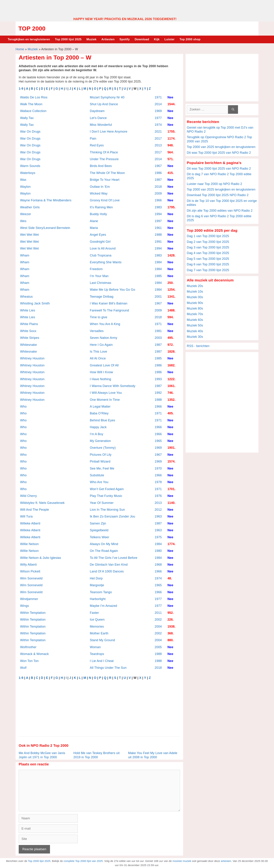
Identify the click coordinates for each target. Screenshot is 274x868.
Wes (23, 221)
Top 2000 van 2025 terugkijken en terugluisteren (221, 147)
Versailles (97, 331)
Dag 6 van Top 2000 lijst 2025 (208, 264)
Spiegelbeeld (99, 530)
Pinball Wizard (100, 461)
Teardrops (97, 654)
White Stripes (30, 338)
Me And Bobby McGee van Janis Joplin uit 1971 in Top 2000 (42, 755)
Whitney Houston (32, 358)
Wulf (23, 668)
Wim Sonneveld (31, 578)
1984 (158, 262)
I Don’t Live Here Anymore (109, 132)
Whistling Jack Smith (35, 303)
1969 (158, 111)
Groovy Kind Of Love (105, 200)
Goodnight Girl (100, 242)
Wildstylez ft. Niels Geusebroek (42, 503)
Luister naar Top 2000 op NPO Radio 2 (214, 184)
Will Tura (26, 516)
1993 (158, 379)
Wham (25, 255)
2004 (158, 627)
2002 (158, 620)
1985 (158, 276)
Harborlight (98, 599)
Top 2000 (32, 28)
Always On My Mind (104, 544)
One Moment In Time (105, 400)
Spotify (125, 39)
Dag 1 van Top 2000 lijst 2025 (208, 236)
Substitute (97, 475)
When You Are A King (105, 324)
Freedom (96, 269)
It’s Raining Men (101, 207)
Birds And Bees (101, 166)
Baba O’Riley (99, 413)
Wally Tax (27, 118)
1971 (158, 97)
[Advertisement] (137, 8)
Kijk (157, 39)
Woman (95, 647)
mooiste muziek (182, 861)
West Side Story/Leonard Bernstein (45, 228)
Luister (170, 39)
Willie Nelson (29, 544)
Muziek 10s (195, 292)
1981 (158, 331)
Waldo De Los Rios (34, 97)
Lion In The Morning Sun (107, 510)
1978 (158, 482)
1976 (158, 496)
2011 (158, 613)
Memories (97, 627)
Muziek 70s (195, 314)
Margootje (97, 585)
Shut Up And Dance (104, 104)
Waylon (25, 187)
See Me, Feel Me (102, 468)
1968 (158, 565)
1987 (158, 180)
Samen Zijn (98, 523)
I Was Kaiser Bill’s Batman (109, 303)
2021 (158, 132)
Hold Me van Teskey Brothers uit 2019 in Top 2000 (96, 755)
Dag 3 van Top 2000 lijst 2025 (208, 247)
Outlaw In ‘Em (100, 187)
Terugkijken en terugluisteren (29, 39)
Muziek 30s (195, 337)
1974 (158, 125)
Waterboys (28, 173)
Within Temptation (33, 613)
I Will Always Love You (106, 393)
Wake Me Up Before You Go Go (112, 290)
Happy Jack (98, 427)
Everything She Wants (106, 262)
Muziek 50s (195, 325)
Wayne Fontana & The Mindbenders (46, 200)
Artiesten (108, 39)
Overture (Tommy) (103, 448)
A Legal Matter (100, 407)
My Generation (100, 441)
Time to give (99, 317)
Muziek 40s (195, 331)
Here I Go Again (101, 345)
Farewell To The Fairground (109, 310)
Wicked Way (99, 193)
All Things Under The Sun (108, 668)
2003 (158, 338)
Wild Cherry (28, 496)
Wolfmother (28, 647)
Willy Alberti (28, 565)
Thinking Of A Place (104, 152)
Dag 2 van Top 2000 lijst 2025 (208, 242)
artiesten (226, 861)
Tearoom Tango (101, 592)
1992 (158, 393)
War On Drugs (30, 132)
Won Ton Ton (29, 661)
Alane (94, 221)
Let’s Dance (98, 118)
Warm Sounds (30, 166)
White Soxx (28, 331)
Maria (94, 228)
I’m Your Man (99, 276)
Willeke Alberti (30, 523)
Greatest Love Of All (104, 365)
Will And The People (35, 510)
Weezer (26, 214)
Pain (93, 139)
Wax (23, 180)
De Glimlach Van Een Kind (109, 565)
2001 (158, 297)
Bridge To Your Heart (105, 180)
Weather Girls (30, 207)
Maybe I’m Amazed (103, 606)
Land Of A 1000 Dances (107, 571)
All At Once (98, 358)
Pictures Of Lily (101, 455)
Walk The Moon (31, 104)
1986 (158, 173)
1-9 (21, 89)
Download (142, 39)
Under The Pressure (104, 159)
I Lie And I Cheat (102, 661)
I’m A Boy (97, 434)
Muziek (91, 39)
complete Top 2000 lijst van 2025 (83, 861)
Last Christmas (101, 283)
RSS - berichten (198, 346)
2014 (158, 104)
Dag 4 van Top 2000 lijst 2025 (208, 253)
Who (23, 407)
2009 (158, 193)
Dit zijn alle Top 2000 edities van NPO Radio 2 (220, 211)
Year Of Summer (102, 503)
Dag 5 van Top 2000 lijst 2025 (208, 259)
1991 (158, 242)
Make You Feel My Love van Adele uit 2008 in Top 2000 (153, 755)
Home (20, 49)
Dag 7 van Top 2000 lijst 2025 (208, 270)
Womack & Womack (34, 654)
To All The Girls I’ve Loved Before (114, 558)
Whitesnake (28, 345)
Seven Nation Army (104, 338)
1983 (158, 207)
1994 (158, 214)
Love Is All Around (103, 248)
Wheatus (26, 297)
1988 (158, 235)
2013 (158, 145)
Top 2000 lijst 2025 (68, 39)
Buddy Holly (98, 214)
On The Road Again (104, 551)
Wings (25, 606)
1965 (158, 441)
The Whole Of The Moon (107, 173)
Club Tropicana (101, 255)
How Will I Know (101, 372)
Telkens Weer (100, 537)
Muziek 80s (195, 308)
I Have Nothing (100, 379)
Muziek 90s (195, 303)
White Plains (29, 324)
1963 (158, 516)
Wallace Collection (33, 111)
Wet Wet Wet (29, 235)
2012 (158, 510)
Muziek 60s (195, 320)
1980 (158, 551)
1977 (158, 118)
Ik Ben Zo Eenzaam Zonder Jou (112, 516)
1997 (158, 221)
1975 (158, 537)
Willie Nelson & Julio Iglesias (41, 558)
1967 (158, 166)
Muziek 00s (195, 297)
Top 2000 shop (190, 39)
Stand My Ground (102, 640)
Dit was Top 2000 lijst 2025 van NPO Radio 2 (219, 153)
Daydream (97, 111)
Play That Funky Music (106, 496)
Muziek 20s (195, 286)
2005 (158, 647)
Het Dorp (96, 578)
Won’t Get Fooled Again (107, 489)
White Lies (28, 310)
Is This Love (98, 352)
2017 (158, 139)
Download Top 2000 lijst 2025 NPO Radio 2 (218, 195)
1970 (158, 468)
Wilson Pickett (30, 571)
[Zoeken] (233, 109)
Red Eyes (97, 145)
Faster (94, 613)
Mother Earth (99, 633)
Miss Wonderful (101, 125)
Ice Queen (97, 620)
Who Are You (99, 482)
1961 (158, 228)
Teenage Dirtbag (102, 297)
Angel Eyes (98, 235)
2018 (158, 187)
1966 (158, 200)
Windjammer (29, 599)
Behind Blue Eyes (102, 420)
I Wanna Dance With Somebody (113, 386)
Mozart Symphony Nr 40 (107, 97)
